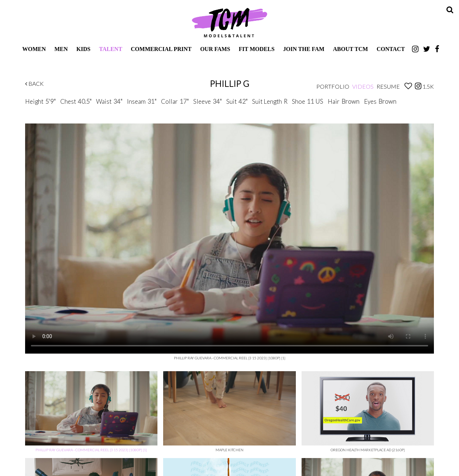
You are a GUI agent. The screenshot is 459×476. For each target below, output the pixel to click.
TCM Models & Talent (229, 22)
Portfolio (333, 86)
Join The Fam (304, 49)
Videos (363, 86)
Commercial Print (161, 49)
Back (34, 83)
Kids (83, 49)
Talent (111, 49)
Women (34, 49)
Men (61, 49)
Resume (388, 86)
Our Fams (215, 49)
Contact (391, 49)
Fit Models (257, 49)
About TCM (351, 49)
